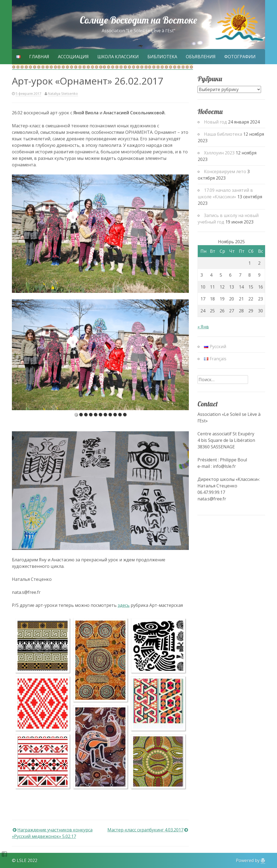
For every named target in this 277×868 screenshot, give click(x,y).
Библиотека (162, 57)
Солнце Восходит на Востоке (138, 20)
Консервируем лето (225, 171)
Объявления (201, 57)
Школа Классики (118, 57)
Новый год (215, 122)
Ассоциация (73, 57)
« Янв (203, 327)
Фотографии (240, 57)
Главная (39, 57)
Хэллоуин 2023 (219, 153)
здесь (124, 605)
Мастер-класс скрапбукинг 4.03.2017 (145, 830)
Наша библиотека (223, 134)
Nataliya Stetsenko (63, 93)
